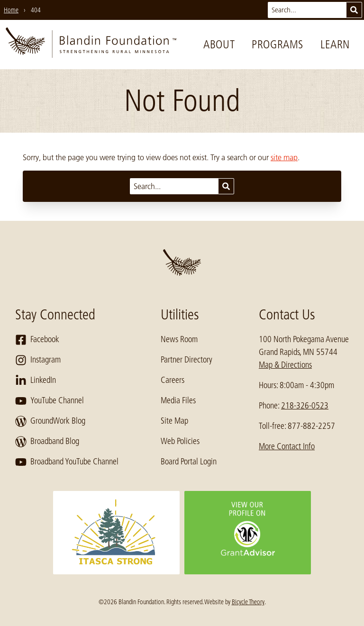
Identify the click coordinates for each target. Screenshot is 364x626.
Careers (173, 380)
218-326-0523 (305, 406)
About (219, 44)
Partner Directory (187, 360)
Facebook (37, 340)
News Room (179, 339)
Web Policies (180, 441)
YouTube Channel (50, 401)
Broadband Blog (47, 442)
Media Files (178, 400)
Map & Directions (285, 365)
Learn (335, 44)
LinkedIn (36, 381)
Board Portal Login (189, 462)
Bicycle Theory (248, 602)
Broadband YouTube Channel (67, 462)
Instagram (38, 360)
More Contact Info (287, 446)
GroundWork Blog (50, 421)
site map (284, 157)
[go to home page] (91, 45)
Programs (278, 44)
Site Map (174, 421)
